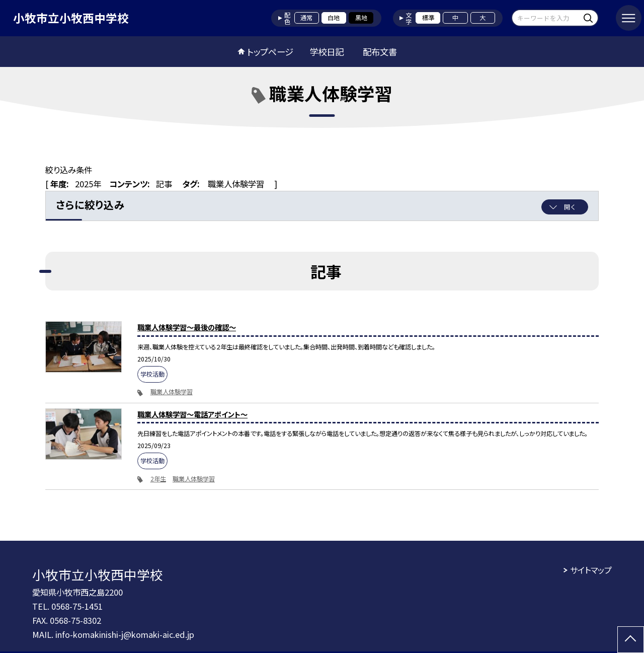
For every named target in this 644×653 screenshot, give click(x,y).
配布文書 (380, 52)
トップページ (270, 52)
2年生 (158, 479)
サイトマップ (591, 570)
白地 (334, 18)
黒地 (361, 18)
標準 (428, 18)
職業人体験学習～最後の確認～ (187, 327)
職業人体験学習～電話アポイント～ (192, 414)
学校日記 (327, 52)
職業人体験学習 (172, 392)
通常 (306, 18)
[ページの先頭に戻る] (631, 640)
